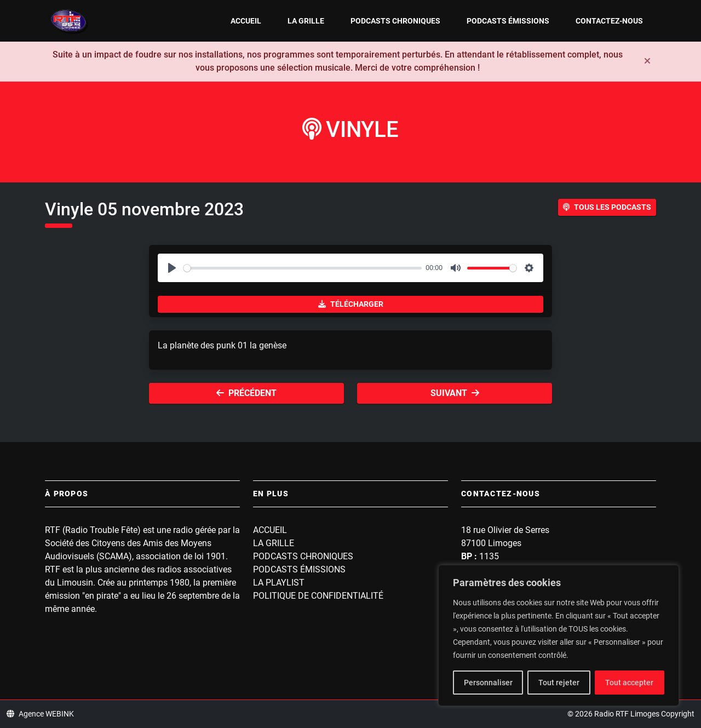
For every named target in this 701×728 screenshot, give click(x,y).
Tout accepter (629, 683)
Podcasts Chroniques (395, 21)
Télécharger (351, 304)
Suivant (455, 393)
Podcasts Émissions (508, 21)
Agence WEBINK (40, 714)
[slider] (303, 268)
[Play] (172, 268)
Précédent (246, 393)
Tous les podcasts (607, 207)
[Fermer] (647, 61)
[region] (559, 635)
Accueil (246, 21)
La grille (306, 21)
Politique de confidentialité (318, 596)
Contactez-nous (609, 21)
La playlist (279, 583)
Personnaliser (488, 683)
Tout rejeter (559, 683)
